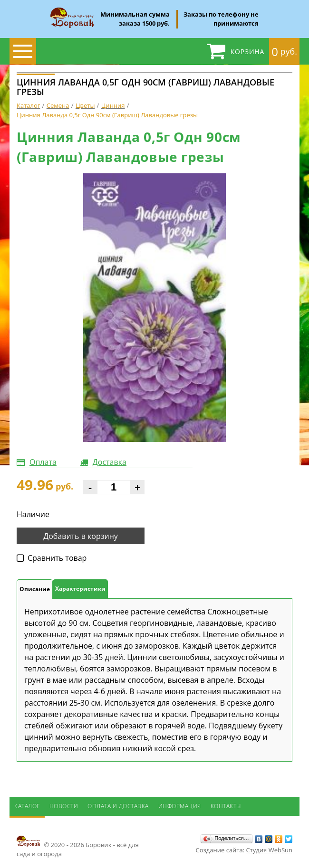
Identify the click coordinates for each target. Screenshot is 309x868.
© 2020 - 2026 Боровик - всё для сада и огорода (78, 846)
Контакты (226, 806)
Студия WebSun (269, 850)
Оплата (43, 462)
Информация (180, 806)
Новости (64, 806)
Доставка (110, 462)
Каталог (27, 806)
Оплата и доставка (118, 806)
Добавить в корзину (81, 536)
